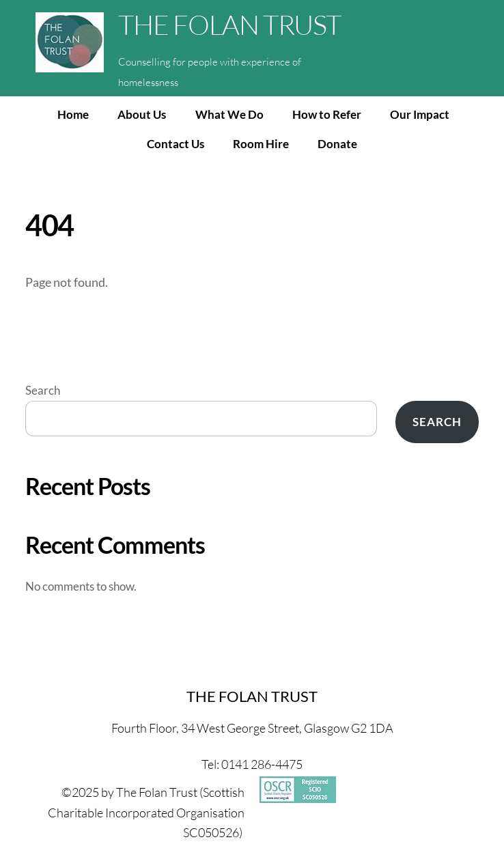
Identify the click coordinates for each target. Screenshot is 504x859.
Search (43, 390)
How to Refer (327, 114)
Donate (337, 144)
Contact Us (176, 144)
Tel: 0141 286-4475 (252, 764)
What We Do (229, 114)
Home (73, 114)
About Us (142, 114)
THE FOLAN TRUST (229, 24)
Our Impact (420, 114)
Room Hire (261, 144)
